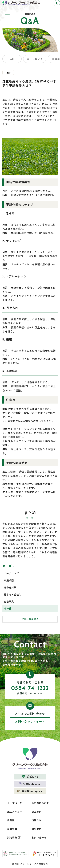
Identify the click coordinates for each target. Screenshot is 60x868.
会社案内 (37, 829)
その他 (8, 608)
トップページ (15, 803)
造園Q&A (37, 820)
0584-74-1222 (30, 688)
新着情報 (12, 829)
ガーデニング (35, 59)
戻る (9, 73)
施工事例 (37, 812)
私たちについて (40, 803)
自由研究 (9, 601)
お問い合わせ (39, 837)
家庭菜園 (9, 580)
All (12, 59)
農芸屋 (11, 820)
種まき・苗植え (13, 594)
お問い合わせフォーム (30, 721)
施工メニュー (15, 812)
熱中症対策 (10, 587)
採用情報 (12, 837)
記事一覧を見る (30, 619)
